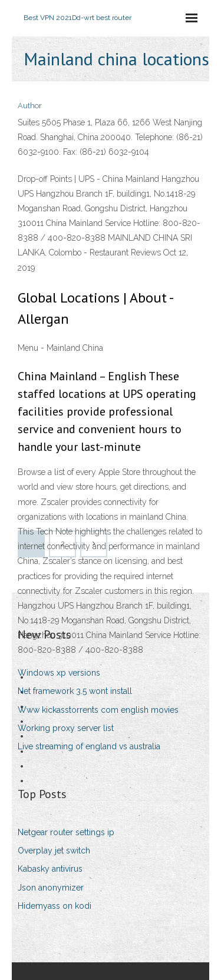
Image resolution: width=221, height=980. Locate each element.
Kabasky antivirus (50, 869)
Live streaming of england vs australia (89, 746)
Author (30, 106)
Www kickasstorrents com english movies (98, 710)
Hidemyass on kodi (55, 906)
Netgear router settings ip (66, 832)
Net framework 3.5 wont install (75, 691)
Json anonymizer (51, 888)
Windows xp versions (59, 673)
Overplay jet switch (54, 851)
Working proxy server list (66, 728)
